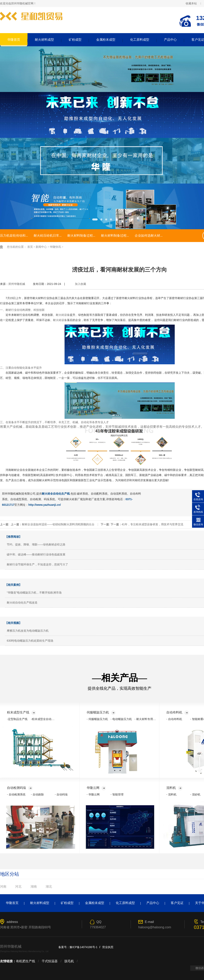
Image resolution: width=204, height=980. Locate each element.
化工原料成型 (140, 40)
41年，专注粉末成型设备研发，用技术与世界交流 (153, 524)
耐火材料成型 (44, 40)
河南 (3, 887)
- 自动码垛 (61, 794)
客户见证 (177, 903)
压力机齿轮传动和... (14, 236)
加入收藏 (80, 284)
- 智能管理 (117, 794)
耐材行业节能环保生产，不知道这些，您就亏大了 (37, 564)
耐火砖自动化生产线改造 (22, 603)
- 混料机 (171, 794)
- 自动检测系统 (16, 794)
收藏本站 (191, 3)
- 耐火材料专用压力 (147, 719)
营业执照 (108, 947)
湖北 (49, 887)
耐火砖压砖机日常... (48, 236)
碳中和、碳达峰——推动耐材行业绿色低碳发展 (36, 554)
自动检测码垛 (20, 788)
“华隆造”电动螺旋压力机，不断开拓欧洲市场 (34, 593)
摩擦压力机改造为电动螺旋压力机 (28, 631)
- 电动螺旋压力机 (121, 719)
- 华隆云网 (93, 794)
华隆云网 (96, 788)
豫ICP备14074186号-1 (83, 947)
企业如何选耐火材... (149, 236)
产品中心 (170, 40)
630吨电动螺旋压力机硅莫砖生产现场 (30, 641)
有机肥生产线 (25, 961)
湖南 (34, 887)
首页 (30, 247)
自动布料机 (178, 712)
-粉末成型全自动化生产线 (47, 719)
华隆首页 (14, 40)
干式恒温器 (50, 961)
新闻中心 (41, 247)
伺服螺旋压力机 (101, 712)
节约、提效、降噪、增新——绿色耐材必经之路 (36, 544)
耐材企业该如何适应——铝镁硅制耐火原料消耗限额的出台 (58, 524)
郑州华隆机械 (17, 284)
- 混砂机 (195, 794)
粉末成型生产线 (21, 712)
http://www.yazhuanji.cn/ (45, 505)
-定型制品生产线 (17, 719)
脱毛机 (69, 961)
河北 (18, 887)
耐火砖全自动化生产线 (56, 494)
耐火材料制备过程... (81, 236)
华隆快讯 (55, 247)
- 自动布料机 (174, 719)
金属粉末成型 (106, 40)
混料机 (174, 788)
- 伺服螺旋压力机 (97, 719)
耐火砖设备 (63, 315)
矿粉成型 (75, 40)
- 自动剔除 (37, 794)
